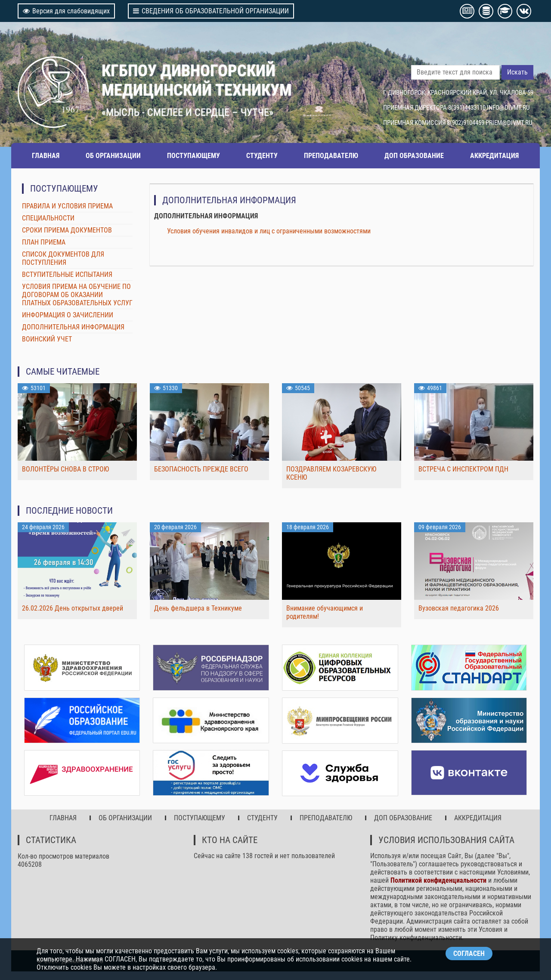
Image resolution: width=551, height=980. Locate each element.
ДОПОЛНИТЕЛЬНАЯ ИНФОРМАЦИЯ (73, 327)
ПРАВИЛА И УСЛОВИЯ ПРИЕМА (67, 206)
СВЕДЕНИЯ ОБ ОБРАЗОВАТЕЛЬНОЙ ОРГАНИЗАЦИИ (211, 11)
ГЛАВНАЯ (46, 156)
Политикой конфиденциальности (438, 880)
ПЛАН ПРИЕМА (44, 242)
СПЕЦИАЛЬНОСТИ (48, 218)
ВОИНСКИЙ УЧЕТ (47, 339)
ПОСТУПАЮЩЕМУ (193, 156)
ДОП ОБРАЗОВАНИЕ (414, 156)
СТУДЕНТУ (262, 156)
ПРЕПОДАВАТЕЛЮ (331, 156)
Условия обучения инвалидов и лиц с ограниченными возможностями (269, 231)
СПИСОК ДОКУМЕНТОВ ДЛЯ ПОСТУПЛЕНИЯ (63, 258)
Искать (517, 72)
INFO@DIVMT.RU (508, 108)
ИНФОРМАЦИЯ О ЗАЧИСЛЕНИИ (68, 315)
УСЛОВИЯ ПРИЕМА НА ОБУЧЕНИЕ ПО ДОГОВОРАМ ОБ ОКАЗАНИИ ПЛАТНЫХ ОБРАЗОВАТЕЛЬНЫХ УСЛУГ (77, 295)
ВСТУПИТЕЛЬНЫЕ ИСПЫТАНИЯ (67, 274)
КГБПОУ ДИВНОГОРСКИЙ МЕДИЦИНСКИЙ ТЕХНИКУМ (197, 80)
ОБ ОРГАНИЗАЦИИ (113, 156)
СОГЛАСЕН (469, 954)
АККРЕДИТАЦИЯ (494, 156)
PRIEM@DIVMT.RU (509, 123)
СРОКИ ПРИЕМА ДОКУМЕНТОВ (67, 230)
